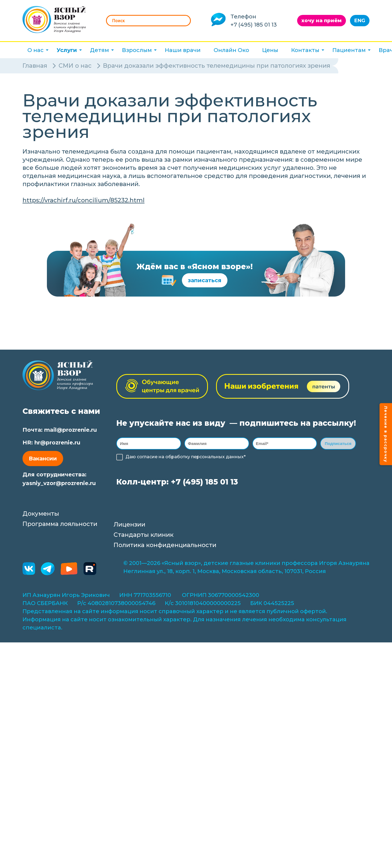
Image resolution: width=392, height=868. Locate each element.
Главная (35, 66)
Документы (41, 514)
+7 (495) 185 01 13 (254, 25)
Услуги (67, 50)
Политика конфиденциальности (165, 546)
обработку (178, 458)
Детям (99, 50)
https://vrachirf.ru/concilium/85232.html (83, 200)
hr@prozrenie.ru (57, 443)
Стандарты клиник (144, 536)
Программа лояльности (60, 525)
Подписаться (338, 444)
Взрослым (137, 50)
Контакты (305, 50)
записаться (205, 280)
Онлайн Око (231, 50)
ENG (360, 21)
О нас (36, 50)
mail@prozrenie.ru (70, 430)
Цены (270, 50)
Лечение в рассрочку (386, 434)
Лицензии (129, 525)
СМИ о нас (75, 66)
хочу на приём (322, 21)
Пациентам (349, 50)
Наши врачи (183, 50)
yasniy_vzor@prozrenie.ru (59, 483)
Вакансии (43, 459)
